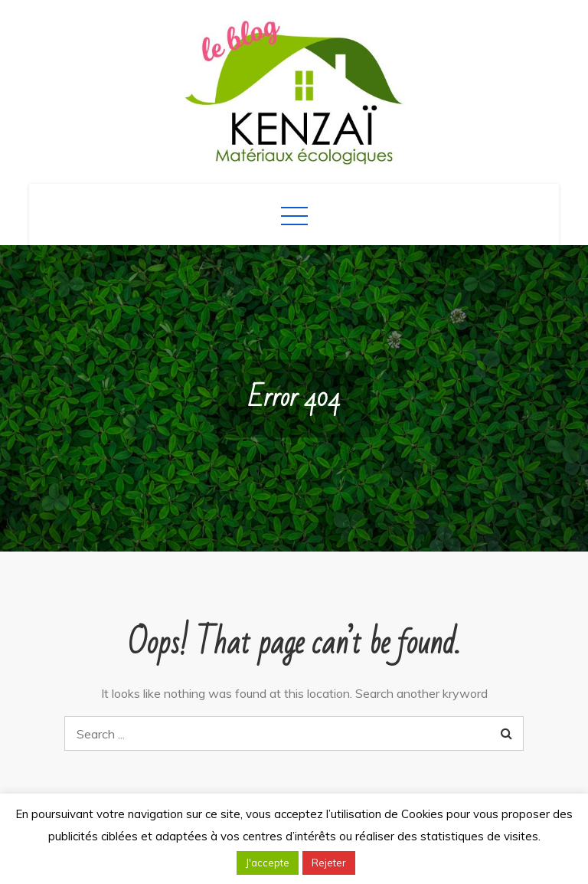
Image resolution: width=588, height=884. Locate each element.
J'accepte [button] (268, 863)
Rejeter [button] (329, 863)
